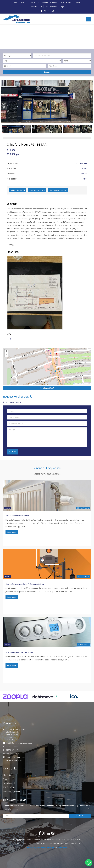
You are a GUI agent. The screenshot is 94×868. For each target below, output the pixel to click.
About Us (7, 775)
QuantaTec (62, 847)
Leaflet (75, 384)
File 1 (9, 339)
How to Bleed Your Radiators (17, 516)
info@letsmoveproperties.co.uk (51, 2)
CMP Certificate (9, 787)
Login (62, 7)
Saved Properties (51, 7)
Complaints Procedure (12, 791)
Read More (12, 532)
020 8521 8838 (72, 2)
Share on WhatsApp (58, 190)
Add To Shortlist (17, 190)
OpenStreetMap (82, 384)
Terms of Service (70, 843)
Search (47, 72)
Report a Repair (37, 7)
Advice (8, 508)
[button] (6, 351)
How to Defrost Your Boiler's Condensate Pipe (25, 584)
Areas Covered (9, 783)
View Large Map (47, 388)
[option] (47, 101)
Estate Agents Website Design (41, 847)
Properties (7, 779)
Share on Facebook (37, 190)
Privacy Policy (56, 843)
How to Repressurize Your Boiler (19, 652)
